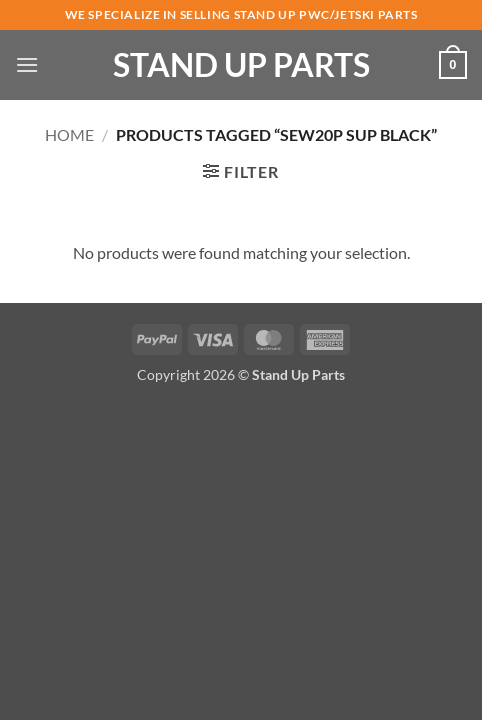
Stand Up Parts (241, 65)
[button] (27, 64)
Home (69, 134)
